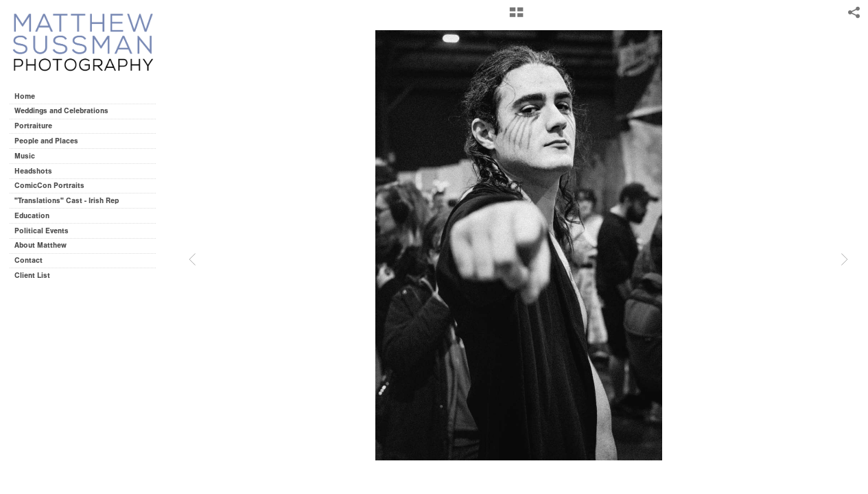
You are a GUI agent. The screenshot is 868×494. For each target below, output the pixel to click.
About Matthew (40, 245)
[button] (516, 17)
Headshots (33, 171)
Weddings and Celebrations (66, 111)
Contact (28, 260)
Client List (32, 275)
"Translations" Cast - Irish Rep (67, 201)
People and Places (46, 141)
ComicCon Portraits (49, 186)
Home (25, 96)
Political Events (42, 231)
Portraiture (33, 126)
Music (25, 156)
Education (32, 216)
